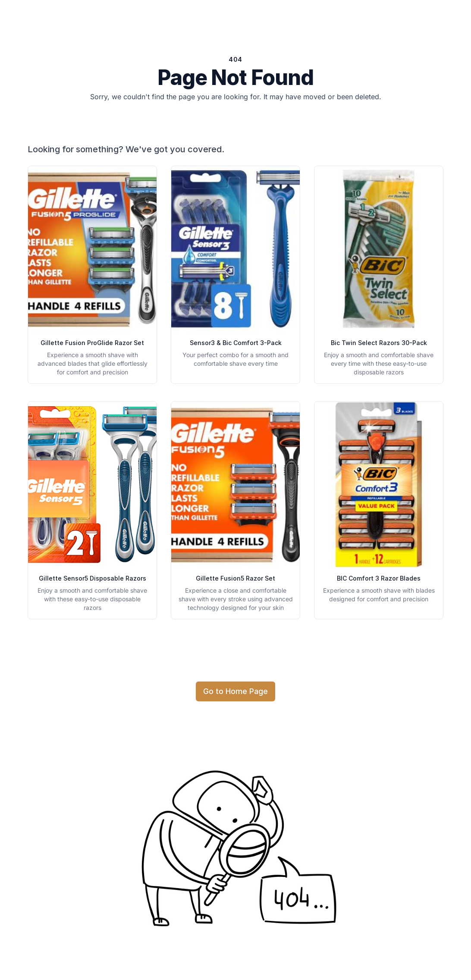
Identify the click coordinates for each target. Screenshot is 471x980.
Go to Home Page (235, 691)
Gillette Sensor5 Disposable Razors (93, 578)
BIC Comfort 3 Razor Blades (379, 578)
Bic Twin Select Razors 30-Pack (379, 343)
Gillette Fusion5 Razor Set (235, 578)
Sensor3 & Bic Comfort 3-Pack (236, 343)
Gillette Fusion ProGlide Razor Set (92, 343)
